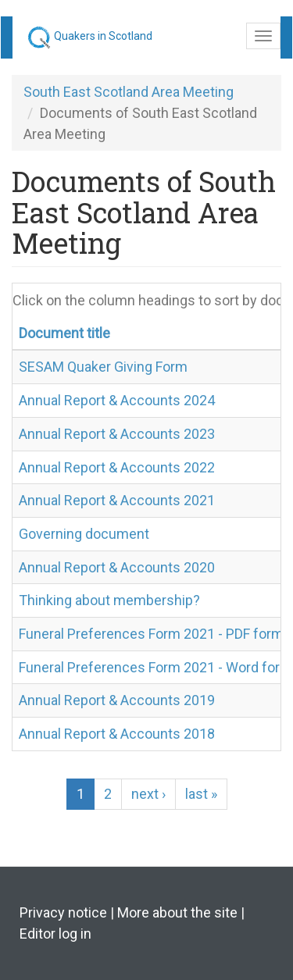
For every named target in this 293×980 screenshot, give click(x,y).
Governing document (84, 534)
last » (201, 794)
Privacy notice (63, 912)
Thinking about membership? (109, 600)
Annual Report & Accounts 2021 (117, 500)
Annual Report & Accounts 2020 (117, 567)
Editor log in (55, 934)
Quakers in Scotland (103, 36)
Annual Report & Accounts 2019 (117, 700)
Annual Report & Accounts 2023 (117, 434)
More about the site (177, 912)
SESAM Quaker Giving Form (103, 367)
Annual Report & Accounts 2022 (117, 467)
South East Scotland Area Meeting (129, 92)
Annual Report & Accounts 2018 (117, 734)
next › (148, 794)
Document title (64, 333)
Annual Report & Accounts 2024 (117, 400)
